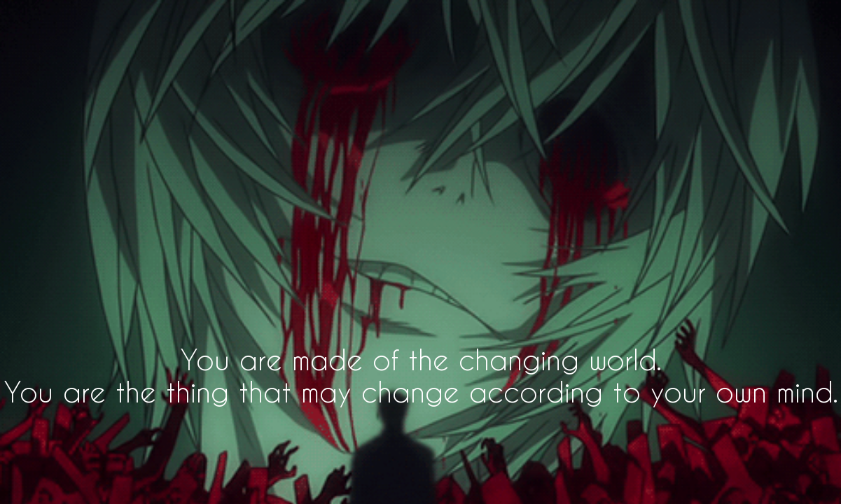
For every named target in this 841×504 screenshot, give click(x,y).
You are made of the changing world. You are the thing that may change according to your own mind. (421, 375)
